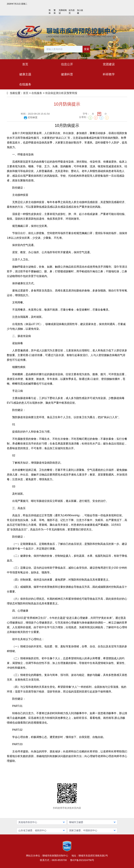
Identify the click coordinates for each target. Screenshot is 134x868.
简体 (50, 12)
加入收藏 (80, 12)
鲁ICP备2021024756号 (82, 860)
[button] (42, 822)
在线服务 (37, 93)
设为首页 (72, 12)
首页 (26, 93)
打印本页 (30, 117)
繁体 (55, 12)
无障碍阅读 (63, 12)
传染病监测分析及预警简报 (61, 93)
